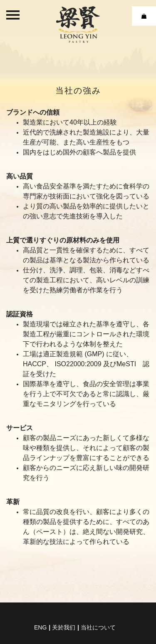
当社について (98, 627)
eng (40, 627)
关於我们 (64, 627)
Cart (144, 16)
